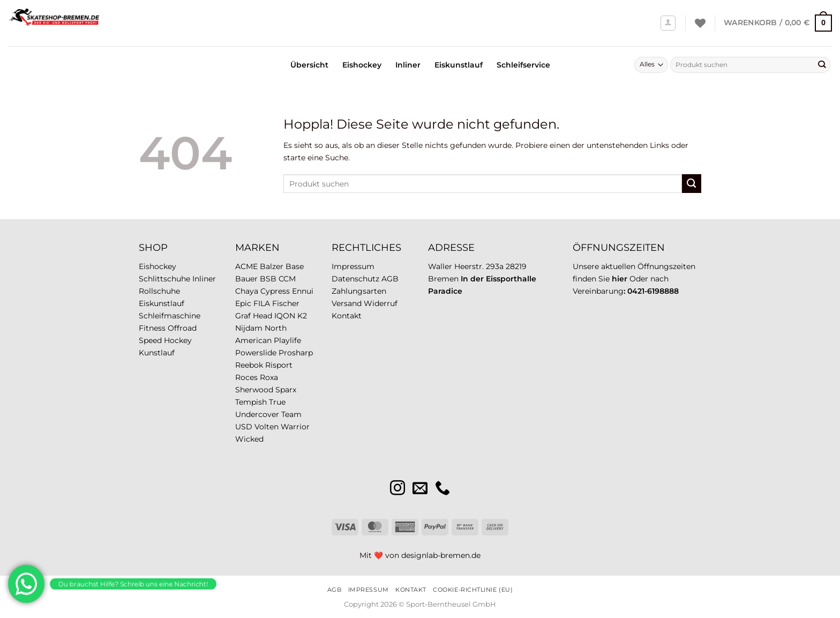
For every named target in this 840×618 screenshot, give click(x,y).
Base (295, 266)
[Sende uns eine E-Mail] (420, 489)
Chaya (247, 291)
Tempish (251, 402)
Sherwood (254, 390)
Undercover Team (268, 414)
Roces (246, 377)
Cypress (275, 291)
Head (262, 316)
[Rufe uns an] (442, 489)
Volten (267, 427)
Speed (150, 340)
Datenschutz (355, 279)
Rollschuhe (159, 291)
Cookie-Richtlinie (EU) (473, 590)
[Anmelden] (668, 23)
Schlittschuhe (164, 279)
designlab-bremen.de (441, 555)
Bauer (246, 279)
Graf (243, 316)
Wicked (249, 439)
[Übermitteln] (822, 65)
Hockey (178, 340)
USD (244, 427)
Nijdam (249, 328)
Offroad (182, 328)
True (277, 402)
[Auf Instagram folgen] (397, 489)
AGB (390, 279)
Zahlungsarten (359, 291)
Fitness (152, 328)
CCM (287, 279)
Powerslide (256, 353)
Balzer (272, 266)
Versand (347, 303)
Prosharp (296, 353)
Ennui (303, 291)
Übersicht (309, 65)
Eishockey (362, 65)
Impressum (353, 266)
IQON (285, 316)
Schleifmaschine (170, 316)
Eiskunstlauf (459, 65)
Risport (279, 365)
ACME (246, 266)
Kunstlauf (157, 353)
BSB (268, 279)
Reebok (249, 365)
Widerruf (381, 303)
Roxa (269, 377)
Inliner (408, 65)
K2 (302, 316)
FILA (262, 303)
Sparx (286, 390)
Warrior (295, 427)
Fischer (286, 303)
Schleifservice (523, 65)
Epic (243, 303)
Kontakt (347, 316)
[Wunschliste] (700, 23)
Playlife (287, 340)
